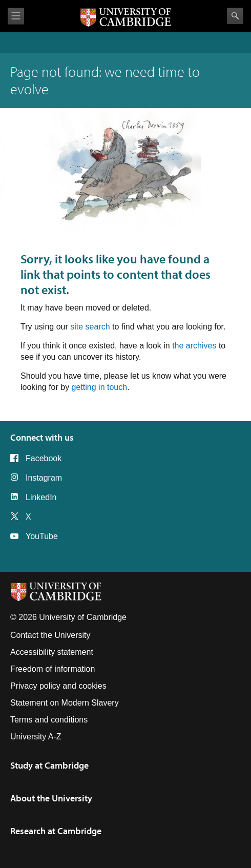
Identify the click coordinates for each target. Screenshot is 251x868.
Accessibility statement (52, 652)
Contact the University (50, 635)
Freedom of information (53, 669)
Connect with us (42, 437)
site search (90, 327)
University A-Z (36, 737)
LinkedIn (41, 497)
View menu (16, 16)
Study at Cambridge (49, 765)
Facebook (44, 458)
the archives (194, 346)
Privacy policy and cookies (58, 686)
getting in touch (100, 387)
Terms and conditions (49, 720)
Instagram (44, 478)
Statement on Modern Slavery (65, 703)
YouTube (42, 536)
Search (235, 16)
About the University (51, 798)
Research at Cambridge (56, 831)
